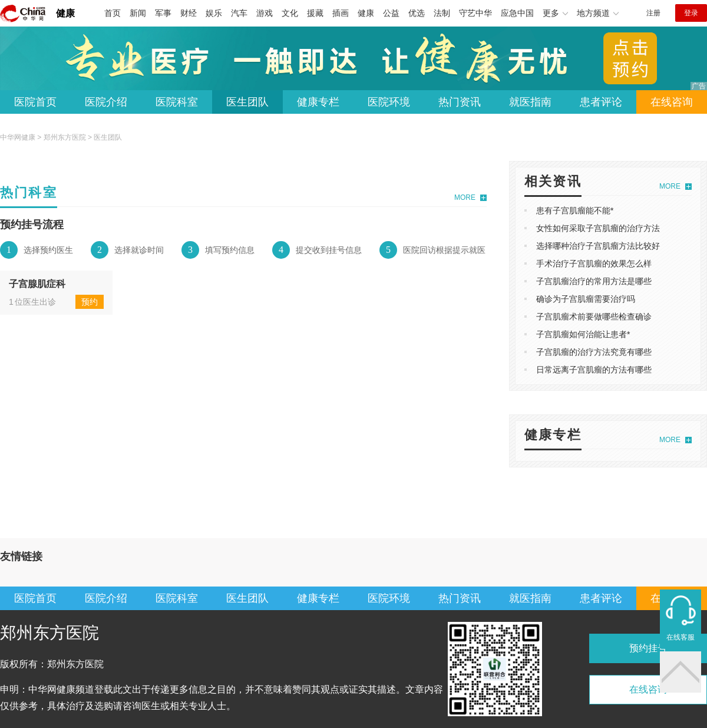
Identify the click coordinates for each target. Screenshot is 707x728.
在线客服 (680, 637)
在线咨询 (672, 102)
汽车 (239, 13)
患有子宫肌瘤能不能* (575, 210)
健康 (65, 13)
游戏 (265, 13)
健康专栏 (318, 102)
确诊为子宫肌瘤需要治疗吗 (586, 299)
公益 (391, 13)
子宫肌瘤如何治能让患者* (583, 334)
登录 (691, 13)
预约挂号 (648, 648)
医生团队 (247, 102)
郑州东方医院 (65, 137)
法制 (442, 13)
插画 (341, 13)
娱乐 (214, 13)
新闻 (138, 13)
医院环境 (389, 102)
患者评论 (601, 102)
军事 (163, 13)
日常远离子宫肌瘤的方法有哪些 (594, 370)
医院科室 (177, 102)
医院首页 (35, 102)
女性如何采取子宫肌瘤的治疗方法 (598, 228)
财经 (189, 13)
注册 (653, 13)
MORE (465, 197)
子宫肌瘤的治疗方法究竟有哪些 (594, 352)
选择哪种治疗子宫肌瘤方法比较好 (598, 246)
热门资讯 (460, 102)
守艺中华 (475, 13)
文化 (290, 13)
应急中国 (517, 13)
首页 (113, 13)
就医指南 (530, 102)
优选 (417, 13)
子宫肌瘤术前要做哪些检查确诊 (594, 317)
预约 (90, 302)
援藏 (315, 13)
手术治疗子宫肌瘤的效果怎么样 (594, 263)
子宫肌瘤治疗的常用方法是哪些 (594, 281)
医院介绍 (106, 102)
